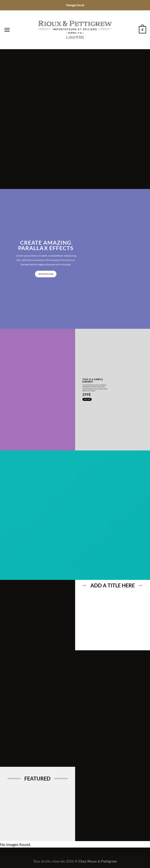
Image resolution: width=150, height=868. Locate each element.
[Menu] (7, 30)
